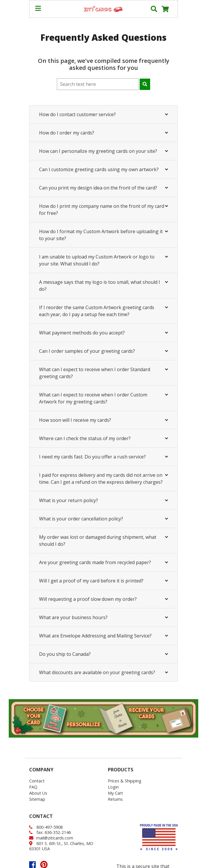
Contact (37, 781)
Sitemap (37, 799)
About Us (38, 793)
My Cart (115, 793)
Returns (115, 799)
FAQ (33, 787)
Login (113, 787)
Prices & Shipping (125, 781)
